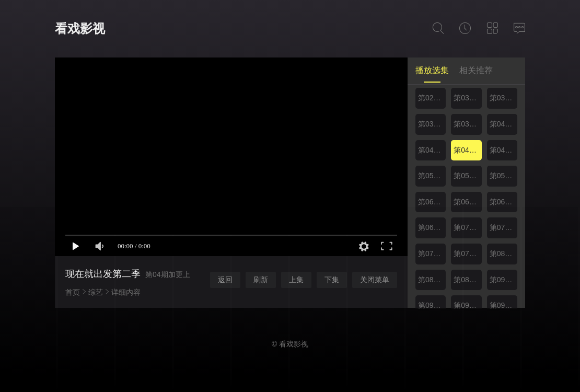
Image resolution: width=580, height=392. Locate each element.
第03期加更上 (432, 124)
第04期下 (432, 150)
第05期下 (467, 176)
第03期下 (503, 98)
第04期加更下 (503, 150)
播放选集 (432, 70)
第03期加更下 (467, 124)
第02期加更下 (432, 98)
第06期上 (432, 202)
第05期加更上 (503, 176)
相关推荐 (476, 70)
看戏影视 (80, 28)
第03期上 (467, 98)
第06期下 (467, 202)
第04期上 (503, 124)
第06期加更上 (503, 202)
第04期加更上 (467, 150)
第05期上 (432, 176)
